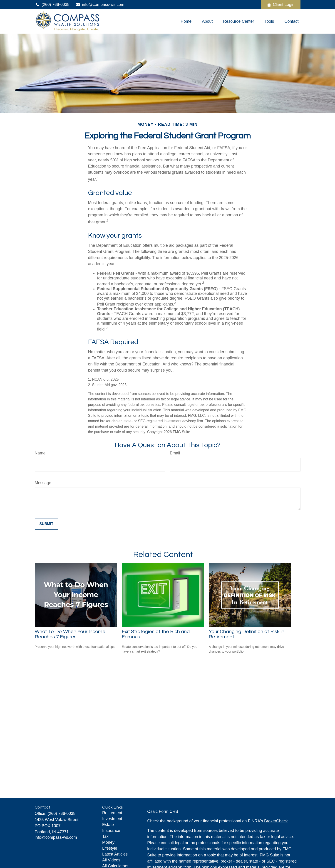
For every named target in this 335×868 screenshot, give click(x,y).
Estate (108, 825)
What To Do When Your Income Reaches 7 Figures (70, 634)
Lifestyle (110, 848)
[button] (186, 21)
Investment (112, 819)
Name (40, 453)
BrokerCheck (276, 821)
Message (43, 483)
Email (175, 453)
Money (108, 842)
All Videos (111, 860)
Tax (105, 836)
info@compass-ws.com (100, 5)
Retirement (112, 813)
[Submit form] (46, 524)
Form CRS (168, 811)
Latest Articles (115, 854)
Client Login (281, 5)
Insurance (111, 831)
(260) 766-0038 (52, 5)
